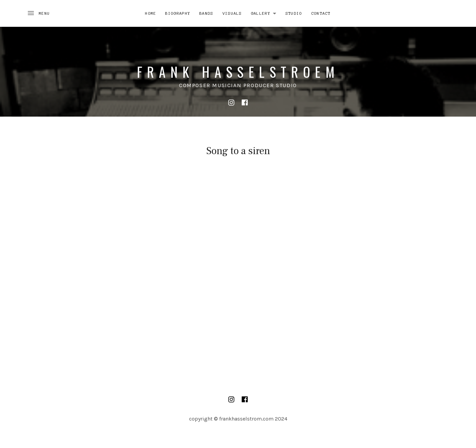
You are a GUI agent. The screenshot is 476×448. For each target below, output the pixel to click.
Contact (321, 13)
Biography (178, 13)
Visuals (232, 13)
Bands (206, 13)
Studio (294, 13)
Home (151, 13)
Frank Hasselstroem (238, 72)
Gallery (265, 12)
